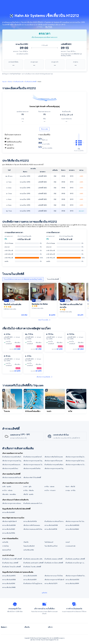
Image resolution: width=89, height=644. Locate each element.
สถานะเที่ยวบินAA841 (9, 512)
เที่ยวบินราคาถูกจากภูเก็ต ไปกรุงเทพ (76, 461)
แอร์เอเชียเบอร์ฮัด (29, 550)
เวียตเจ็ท (26, 542)
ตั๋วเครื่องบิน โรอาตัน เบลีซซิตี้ (32, 567)
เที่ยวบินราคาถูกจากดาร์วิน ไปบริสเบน (76, 521)
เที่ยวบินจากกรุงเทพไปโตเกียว (32, 468)
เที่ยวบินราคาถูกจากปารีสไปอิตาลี (54, 580)
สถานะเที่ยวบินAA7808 (9, 580)
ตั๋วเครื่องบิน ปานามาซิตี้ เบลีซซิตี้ (12, 559)
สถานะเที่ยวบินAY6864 (72, 529)
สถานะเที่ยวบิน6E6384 (9, 525)
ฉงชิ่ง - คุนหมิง (7, 487)
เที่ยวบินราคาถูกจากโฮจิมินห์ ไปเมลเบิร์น (76, 576)
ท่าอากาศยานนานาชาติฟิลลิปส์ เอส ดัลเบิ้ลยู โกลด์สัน (71, 55)
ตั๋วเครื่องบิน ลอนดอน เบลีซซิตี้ (53, 559)
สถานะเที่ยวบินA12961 (9, 584)
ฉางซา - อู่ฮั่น (27, 487)
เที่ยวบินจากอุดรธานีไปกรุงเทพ (53, 461)
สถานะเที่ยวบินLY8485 (9, 587)
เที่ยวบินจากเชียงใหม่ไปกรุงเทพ (54, 457)
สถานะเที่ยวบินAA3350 (72, 580)
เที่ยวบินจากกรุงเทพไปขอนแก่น (11, 465)
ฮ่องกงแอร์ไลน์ (7, 550)
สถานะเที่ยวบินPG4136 (30, 521)
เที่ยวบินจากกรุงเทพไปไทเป (10, 468)
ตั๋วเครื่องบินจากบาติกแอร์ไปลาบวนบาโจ (55, 521)
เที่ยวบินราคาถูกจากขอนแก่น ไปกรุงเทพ (34, 465)
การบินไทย (5, 546)
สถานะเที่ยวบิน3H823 (9, 529)
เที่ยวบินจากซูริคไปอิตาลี (9, 521)
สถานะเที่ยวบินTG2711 (51, 584)
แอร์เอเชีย (5, 542)
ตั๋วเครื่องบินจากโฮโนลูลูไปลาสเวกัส (34, 584)
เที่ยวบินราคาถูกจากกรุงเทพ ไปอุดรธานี (34, 461)
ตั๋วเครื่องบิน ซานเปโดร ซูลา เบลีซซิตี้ (76, 563)
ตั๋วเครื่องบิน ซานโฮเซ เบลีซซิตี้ (54, 563)
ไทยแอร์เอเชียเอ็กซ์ (29, 546)
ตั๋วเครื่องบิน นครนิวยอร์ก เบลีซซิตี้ (33, 563)
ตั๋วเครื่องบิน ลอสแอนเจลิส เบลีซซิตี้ (34, 559)
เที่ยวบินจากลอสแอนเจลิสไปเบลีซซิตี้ (13, 478)
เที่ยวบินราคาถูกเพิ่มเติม (45, 377)
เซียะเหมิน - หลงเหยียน (9, 494)
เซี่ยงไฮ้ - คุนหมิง (28, 494)
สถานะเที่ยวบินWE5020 (72, 525)
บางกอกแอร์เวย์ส (70, 546)
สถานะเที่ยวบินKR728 (51, 529)
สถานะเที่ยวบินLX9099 (72, 584)
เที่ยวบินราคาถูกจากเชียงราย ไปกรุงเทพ (76, 465)
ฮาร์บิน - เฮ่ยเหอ (49, 487)
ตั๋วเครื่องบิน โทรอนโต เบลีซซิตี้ (11, 567)
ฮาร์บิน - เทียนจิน (29, 490)
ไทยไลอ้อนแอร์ (49, 542)
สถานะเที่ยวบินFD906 (9, 533)
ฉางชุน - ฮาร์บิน (70, 490)
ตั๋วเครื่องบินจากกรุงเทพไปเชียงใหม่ (12, 457)
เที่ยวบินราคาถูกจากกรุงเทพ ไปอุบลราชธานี (55, 468)
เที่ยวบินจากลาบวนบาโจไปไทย (54, 576)
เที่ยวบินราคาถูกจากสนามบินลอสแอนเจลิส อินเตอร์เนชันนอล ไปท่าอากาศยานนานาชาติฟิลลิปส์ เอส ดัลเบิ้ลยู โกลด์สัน (13, 503)
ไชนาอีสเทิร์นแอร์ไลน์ (51, 546)
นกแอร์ (68, 542)
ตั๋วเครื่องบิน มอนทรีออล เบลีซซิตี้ (75, 559)
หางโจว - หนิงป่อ (7, 490)
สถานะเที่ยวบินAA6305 (30, 576)
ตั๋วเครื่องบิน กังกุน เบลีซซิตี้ (10, 563)
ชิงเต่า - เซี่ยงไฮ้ (70, 487)
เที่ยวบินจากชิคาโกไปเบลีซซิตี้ (32, 478)
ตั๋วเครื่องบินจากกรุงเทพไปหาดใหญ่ (34, 457)
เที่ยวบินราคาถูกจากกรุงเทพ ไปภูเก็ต (13, 461)
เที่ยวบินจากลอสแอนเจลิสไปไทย (33, 529)
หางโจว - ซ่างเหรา (50, 490)
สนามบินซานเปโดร (22, 54)
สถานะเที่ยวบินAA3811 (30, 580)
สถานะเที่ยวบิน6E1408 (51, 525)
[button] (74, 3)
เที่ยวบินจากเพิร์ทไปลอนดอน (32, 525)
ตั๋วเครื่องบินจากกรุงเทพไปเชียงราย (55, 465)
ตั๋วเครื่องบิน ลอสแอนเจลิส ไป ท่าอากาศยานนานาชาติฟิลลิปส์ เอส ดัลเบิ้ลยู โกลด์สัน (34, 503)
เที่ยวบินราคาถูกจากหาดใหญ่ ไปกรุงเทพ (76, 457)
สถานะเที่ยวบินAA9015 (9, 576)
